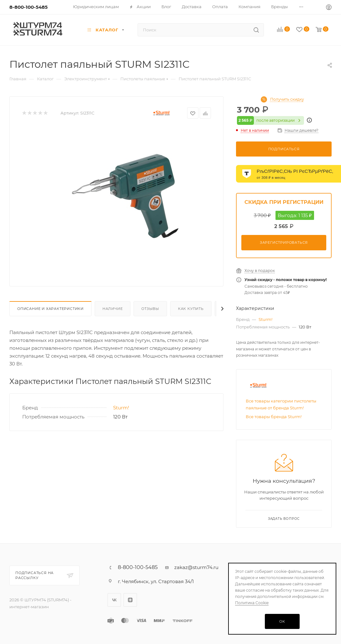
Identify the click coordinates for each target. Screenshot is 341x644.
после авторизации (270, 120)
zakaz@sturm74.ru (196, 567)
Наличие (113, 309)
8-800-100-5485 (29, 7)
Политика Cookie (252, 603)
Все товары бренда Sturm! (274, 417)
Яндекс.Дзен (130, 600)
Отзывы (150, 309)
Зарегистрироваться (284, 242)
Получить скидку (287, 99)
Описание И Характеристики (50, 309)
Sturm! (121, 408)
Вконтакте (114, 600)
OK (282, 621)
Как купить (191, 309)
